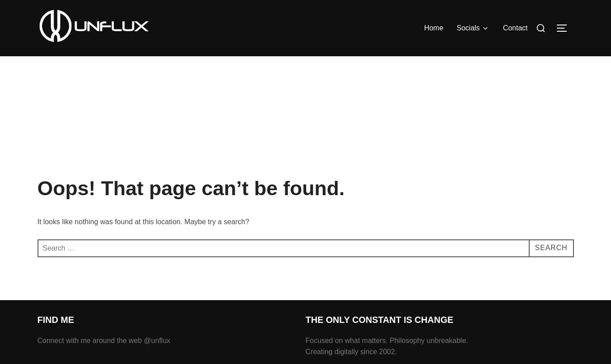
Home (434, 28)
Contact (515, 28)
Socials (473, 28)
